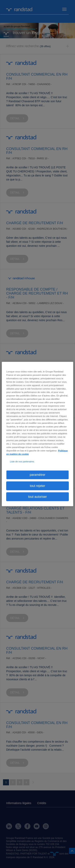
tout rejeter (37, 486)
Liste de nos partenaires (22, 462)
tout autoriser (37, 497)
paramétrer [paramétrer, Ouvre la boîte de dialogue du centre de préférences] (37, 475)
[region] (37, 434)
